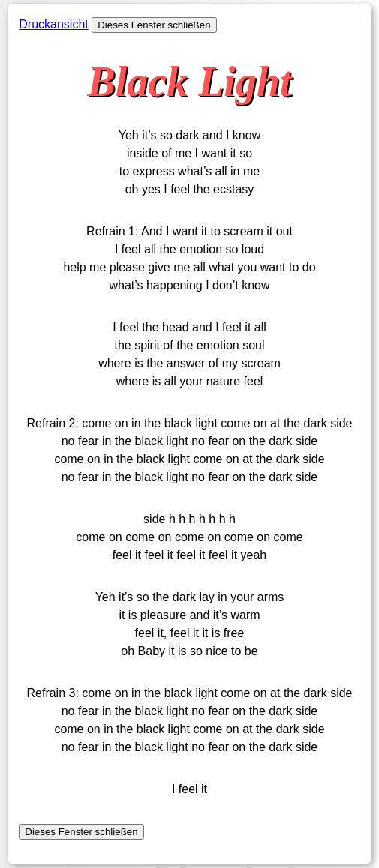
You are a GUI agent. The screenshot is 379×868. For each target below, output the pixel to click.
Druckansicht (53, 24)
